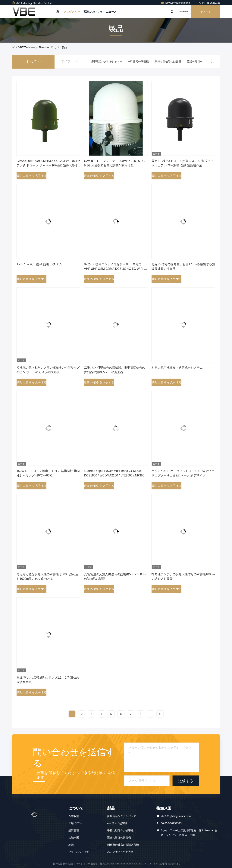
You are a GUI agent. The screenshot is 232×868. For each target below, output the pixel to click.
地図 (71, 845)
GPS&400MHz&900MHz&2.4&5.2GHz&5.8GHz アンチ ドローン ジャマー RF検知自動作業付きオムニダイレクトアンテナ (48, 165)
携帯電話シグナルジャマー (106, 61)
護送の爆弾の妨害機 (199, 61)
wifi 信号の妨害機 (138, 61)
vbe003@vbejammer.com (176, 3)
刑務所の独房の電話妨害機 (123, 845)
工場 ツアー (75, 823)
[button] (77, 62)
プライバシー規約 (79, 852)
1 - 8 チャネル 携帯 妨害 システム (39, 264)
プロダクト (71, 12)
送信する (186, 781)
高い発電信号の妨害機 (120, 852)
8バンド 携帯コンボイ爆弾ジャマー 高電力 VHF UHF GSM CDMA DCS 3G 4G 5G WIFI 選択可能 (116, 269)
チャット (206, 12)
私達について (92, 12)
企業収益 (74, 816)
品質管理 (74, 830)
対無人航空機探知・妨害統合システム (177, 368)
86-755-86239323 (209, 3)
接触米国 (74, 838)
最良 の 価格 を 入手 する (31, 176)
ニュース (111, 12)
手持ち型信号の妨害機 (168, 61)
